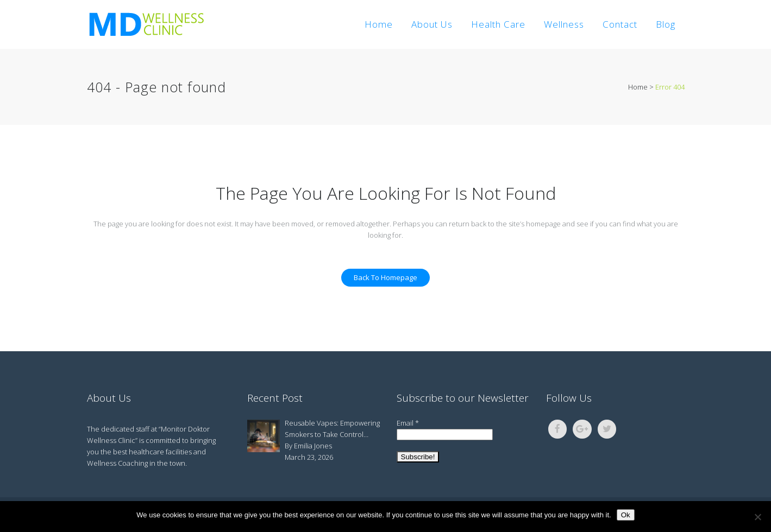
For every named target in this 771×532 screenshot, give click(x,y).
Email (408, 423)
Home (638, 87)
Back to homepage (386, 277)
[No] (757, 517)
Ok (626, 515)
